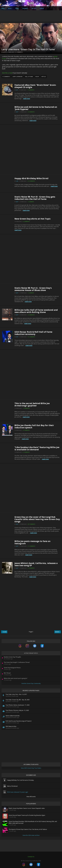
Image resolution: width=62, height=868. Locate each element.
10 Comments (31, 337)
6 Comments (26, 452)
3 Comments (31, 568)
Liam (17, 181)
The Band (25, 8)
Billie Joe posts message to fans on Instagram (32, 542)
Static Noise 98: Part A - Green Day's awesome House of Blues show (33, 289)
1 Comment (31, 202)
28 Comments (31, 524)
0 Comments (19, 52)
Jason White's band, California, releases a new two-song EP (36, 564)
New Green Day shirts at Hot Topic (33, 219)
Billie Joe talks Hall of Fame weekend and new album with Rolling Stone (36, 311)
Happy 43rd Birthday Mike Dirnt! (31, 178)
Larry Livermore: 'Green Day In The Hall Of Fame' (28, 49)
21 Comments (31, 546)
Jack (4, 52)
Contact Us (31, 857)
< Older (4, 632)
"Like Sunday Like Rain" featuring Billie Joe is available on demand (37, 448)
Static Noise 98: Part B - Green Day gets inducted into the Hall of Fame (35, 198)
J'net (17, 337)
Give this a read (7, 73)
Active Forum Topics (31, 653)
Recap (37, 77)
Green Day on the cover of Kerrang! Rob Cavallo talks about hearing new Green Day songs (37, 519)
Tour (17, 8)
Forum (42, 8)
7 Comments (31, 90)
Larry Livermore (17, 77)
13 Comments (31, 181)
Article (44, 77)
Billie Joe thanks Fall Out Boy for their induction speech (34, 426)
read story (27, 99)
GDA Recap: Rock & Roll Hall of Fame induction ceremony (33, 333)
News (3, 8)
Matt (17, 112)
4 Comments (31, 112)
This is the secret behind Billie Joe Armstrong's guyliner (32, 404)
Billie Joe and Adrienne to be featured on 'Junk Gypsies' (36, 108)
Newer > (58, 632)
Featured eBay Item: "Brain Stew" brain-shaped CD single (35, 86)
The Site (34, 8)
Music (10, 8)
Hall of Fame (29, 77)
